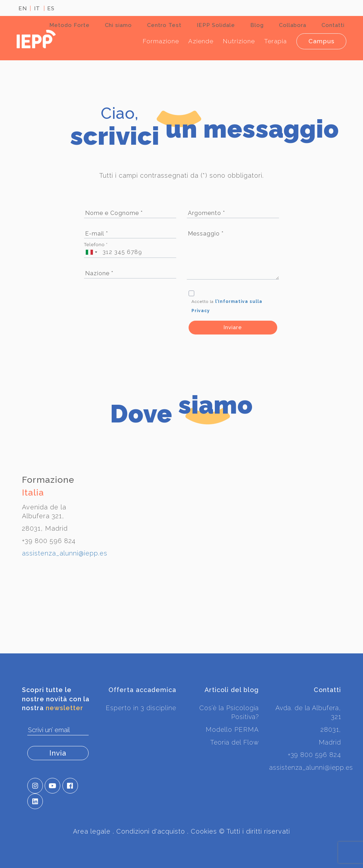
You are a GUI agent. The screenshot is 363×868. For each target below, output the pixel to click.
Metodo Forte (69, 25)
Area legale (92, 832)
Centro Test (164, 25)
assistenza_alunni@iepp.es (65, 553)
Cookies (204, 832)
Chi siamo (118, 25)
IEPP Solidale (216, 25)
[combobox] (91, 252)
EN (23, 9)
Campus (320, 41)
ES (51, 9)
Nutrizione (235, 41)
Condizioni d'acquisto (151, 832)
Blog (257, 25)
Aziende (197, 41)
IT (37, 9)
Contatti (333, 25)
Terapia (273, 41)
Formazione (156, 41)
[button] (35, 786)
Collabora (293, 25)
